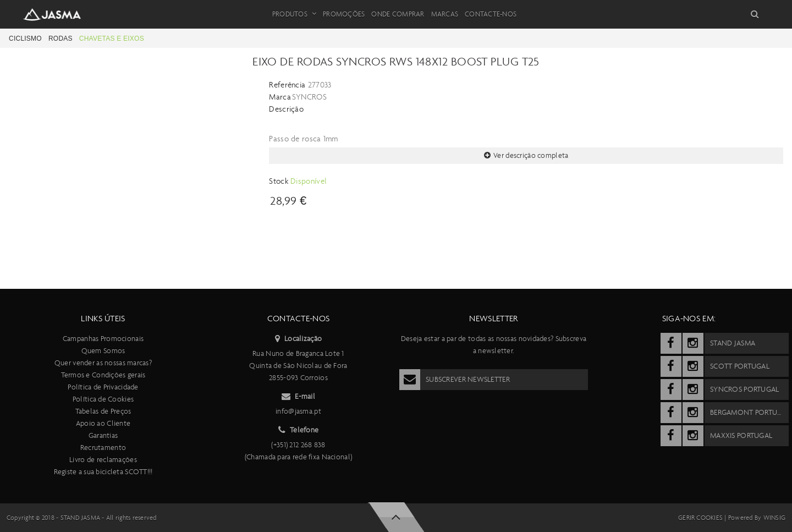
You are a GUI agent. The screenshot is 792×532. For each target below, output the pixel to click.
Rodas (61, 39)
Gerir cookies (700, 518)
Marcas (445, 14)
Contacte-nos (491, 14)
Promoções (344, 14)
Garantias (103, 435)
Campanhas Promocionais (103, 339)
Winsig (774, 518)
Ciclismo (25, 39)
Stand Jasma (81, 518)
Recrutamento (103, 448)
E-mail (298, 397)
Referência (287, 85)
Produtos (294, 14)
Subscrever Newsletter (455, 380)
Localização (298, 339)
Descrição (286, 109)
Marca (280, 97)
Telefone (299, 430)
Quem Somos (103, 351)
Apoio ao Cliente (103, 423)
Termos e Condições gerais (103, 375)
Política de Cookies (103, 399)
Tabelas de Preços (103, 411)
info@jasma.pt (298, 411)
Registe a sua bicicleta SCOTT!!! (103, 472)
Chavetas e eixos (112, 39)
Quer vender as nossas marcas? (103, 363)
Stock (280, 181)
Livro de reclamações (103, 460)
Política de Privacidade (103, 387)
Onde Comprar (398, 14)
